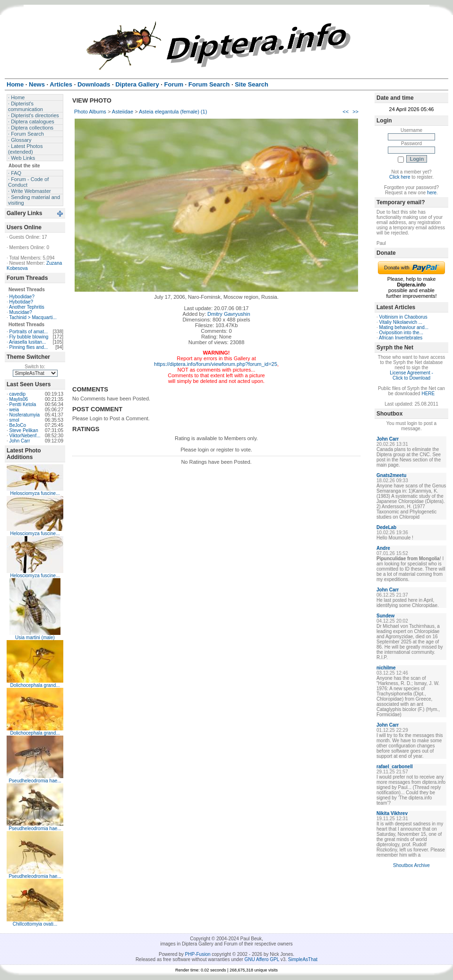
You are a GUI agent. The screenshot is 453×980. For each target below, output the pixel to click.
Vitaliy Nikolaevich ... (401, 322)
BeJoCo (18, 425)
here (432, 193)
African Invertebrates (401, 338)
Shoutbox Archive (411, 865)
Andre (383, 548)
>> (355, 112)
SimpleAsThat (303, 959)
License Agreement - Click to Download (411, 375)
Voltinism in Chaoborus (403, 317)
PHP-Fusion (198, 954)
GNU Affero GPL (262, 959)
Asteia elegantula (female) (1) (173, 112)
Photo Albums (90, 112)
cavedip (17, 394)
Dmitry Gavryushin (229, 314)
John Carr (20, 441)
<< (346, 112)
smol (14, 420)
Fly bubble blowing (29, 337)
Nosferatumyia (25, 415)
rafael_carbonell (395, 767)
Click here (400, 177)
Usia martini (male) (35, 637)
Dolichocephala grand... (35, 685)
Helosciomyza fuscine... (35, 493)
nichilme (386, 668)
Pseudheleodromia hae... (35, 781)
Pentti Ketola (23, 404)
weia (14, 410)
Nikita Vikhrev (392, 813)
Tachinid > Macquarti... (33, 317)
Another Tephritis (27, 307)
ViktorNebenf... (25, 436)
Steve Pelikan (24, 430)
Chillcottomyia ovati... (35, 924)
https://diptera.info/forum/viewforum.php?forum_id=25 (216, 364)
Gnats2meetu (391, 475)
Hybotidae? (21, 302)
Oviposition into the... (401, 333)
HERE (428, 394)
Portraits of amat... (29, 332)
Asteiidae (123, 112)
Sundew (385, 616)
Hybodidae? (22, 297)
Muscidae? (21, 312)
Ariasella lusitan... (27, 342)
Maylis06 (19, 399)
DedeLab (386, 527)
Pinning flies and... (29, 347)
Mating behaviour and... (404, 327)
